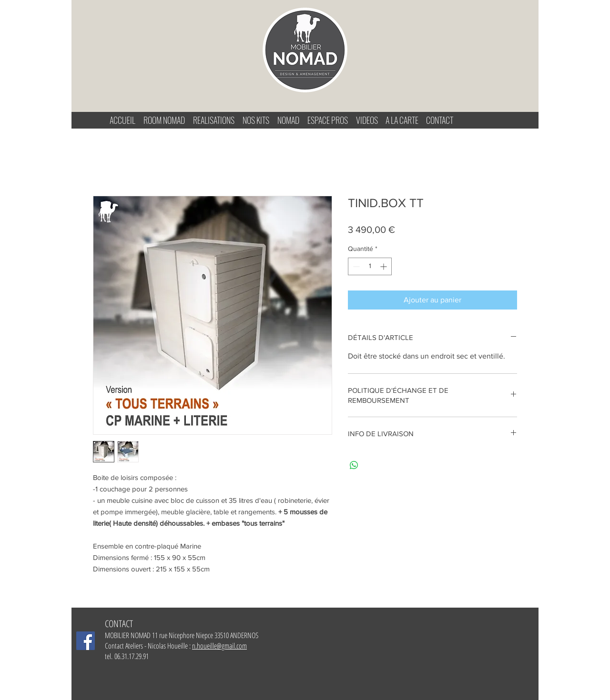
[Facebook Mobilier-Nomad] (86, 641)
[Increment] (384, 266)
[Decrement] (355, 266)
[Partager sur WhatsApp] (354, 465)
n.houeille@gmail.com (219, 646)
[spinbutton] (370, 266)
